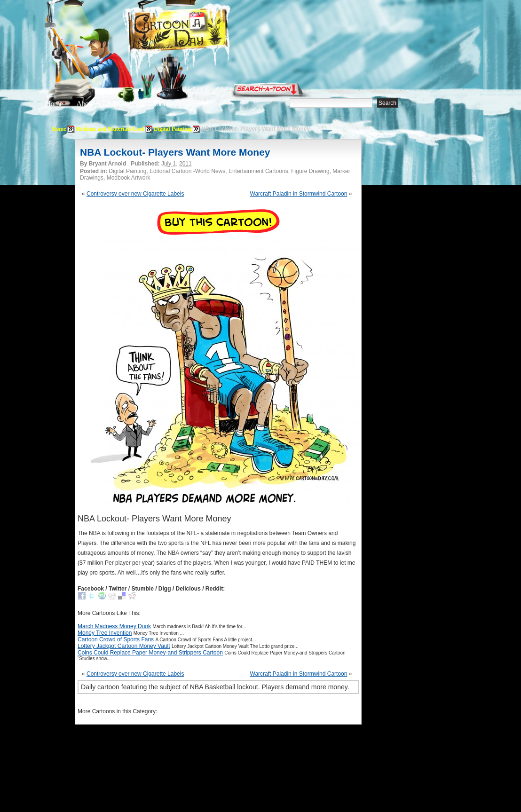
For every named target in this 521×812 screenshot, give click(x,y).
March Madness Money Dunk (114, 626)
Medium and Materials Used (110, 129)
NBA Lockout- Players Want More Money (175, 152)
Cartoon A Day (201, 31)
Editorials (120, 104)
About (85, 104)
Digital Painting (173, 129)
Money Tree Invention (105, 633)
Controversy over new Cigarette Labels (135, 194)
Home (54, 104)
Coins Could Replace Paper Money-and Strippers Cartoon (150, 653)
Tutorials (159, 104)
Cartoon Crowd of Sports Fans (116, 639)
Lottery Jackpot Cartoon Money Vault (124, 646)
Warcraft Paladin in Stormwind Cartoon (299, 194)
